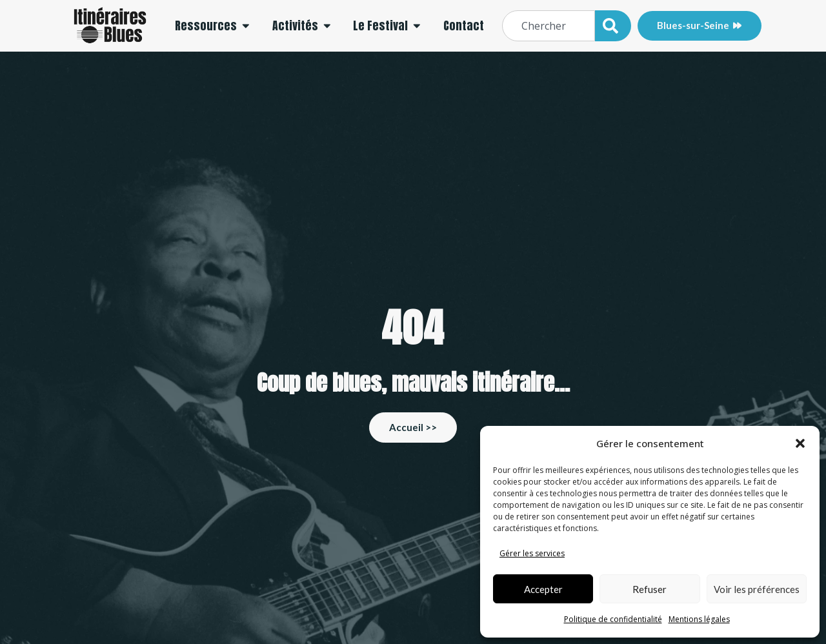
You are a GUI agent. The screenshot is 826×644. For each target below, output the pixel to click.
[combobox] (549, 26)
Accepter (543, 589)
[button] (800, 443)
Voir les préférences (757, 589)
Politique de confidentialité (613, 619)
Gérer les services (532, 553)
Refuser (650, 589)
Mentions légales (699, 619)
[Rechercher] (613, 26)
